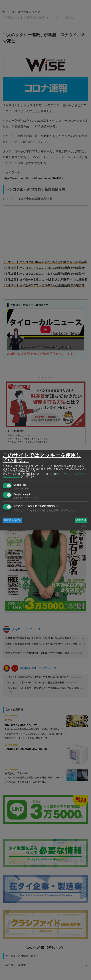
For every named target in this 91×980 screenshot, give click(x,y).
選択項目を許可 (13, 520)
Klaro (85, 526)
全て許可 (81, 520)
